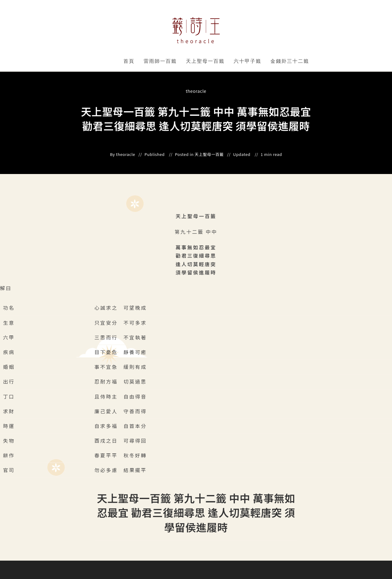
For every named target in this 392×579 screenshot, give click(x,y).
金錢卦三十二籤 (290, 61)
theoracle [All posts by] (196, 91)
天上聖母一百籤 (205, 61)
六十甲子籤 (247, 61)
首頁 (129, 61)
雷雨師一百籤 (160, 61)
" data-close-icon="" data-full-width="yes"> (178, 61)
